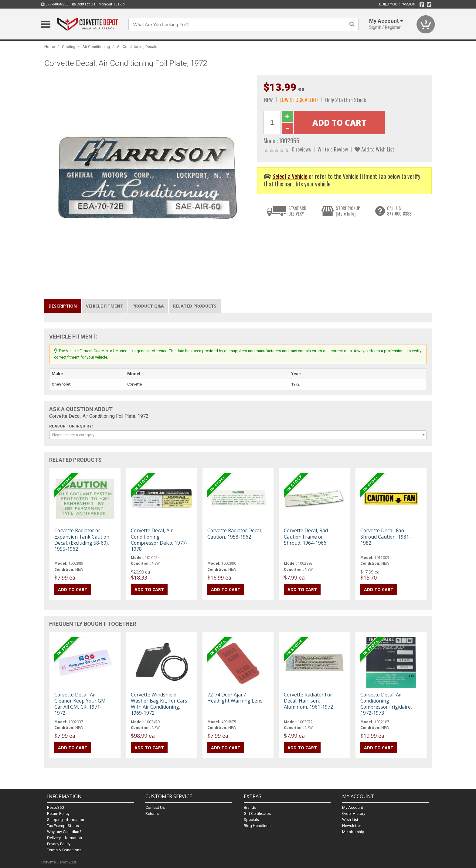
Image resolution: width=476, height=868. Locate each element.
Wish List (350, 820)
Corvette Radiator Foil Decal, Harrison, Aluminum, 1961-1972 (308, 701)
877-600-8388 (55, 4)
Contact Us (84, 4)
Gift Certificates (257, 814)
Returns (152, 814)
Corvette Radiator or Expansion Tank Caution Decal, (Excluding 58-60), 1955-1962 (82, 540)
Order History (354, 814)
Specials (251, 820)
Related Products (195, 306)
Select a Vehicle (290, 176)
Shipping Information (66, 820)
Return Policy (58, 814)
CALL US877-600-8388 (399, 211)
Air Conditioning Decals (137, 47)
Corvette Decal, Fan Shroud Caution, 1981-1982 (386, 536)
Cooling (69, 47)
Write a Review (333, 149)
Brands (250, 807)
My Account (353, 807)
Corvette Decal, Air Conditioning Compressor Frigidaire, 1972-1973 (386, 704)
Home (50, 47)
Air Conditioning (96, 47)
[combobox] (238, 435)
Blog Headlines (257, 826)
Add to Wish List (374, 149)
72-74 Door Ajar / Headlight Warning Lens (235, 698)
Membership (353, 832)
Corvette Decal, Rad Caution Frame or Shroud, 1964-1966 (306, 536)
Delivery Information (65, 838)
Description (63, 306)
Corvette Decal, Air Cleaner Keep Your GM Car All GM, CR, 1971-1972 (80, 704)
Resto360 (55, 807)
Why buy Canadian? (64, 832)
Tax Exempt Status (63, 826)
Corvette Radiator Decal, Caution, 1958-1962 (235, 533)
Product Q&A (148, 306)
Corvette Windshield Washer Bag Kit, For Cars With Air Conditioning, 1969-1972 (159, 704)
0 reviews (301, 149)
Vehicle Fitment (105, 306)
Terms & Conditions (64, 850)
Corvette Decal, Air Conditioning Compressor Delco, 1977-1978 (159, 540)
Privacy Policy (59, 844)
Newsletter (352, 826)
